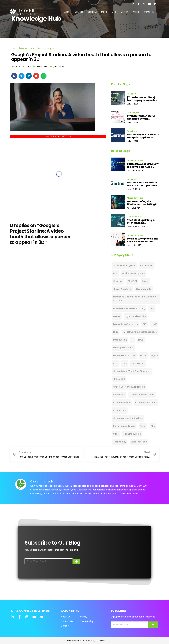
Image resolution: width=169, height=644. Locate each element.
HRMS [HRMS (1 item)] (154, 324)
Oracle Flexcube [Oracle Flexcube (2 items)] (122, 403)
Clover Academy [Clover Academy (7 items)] (122, 289)
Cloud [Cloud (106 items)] (145, 281)
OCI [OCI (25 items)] (125, 363)
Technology (45, 48)
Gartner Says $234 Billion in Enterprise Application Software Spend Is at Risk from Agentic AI (143, 136)
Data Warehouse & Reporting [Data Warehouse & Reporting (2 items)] (129, 308)
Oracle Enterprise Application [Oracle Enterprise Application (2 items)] (129, 387)
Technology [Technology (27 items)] (120, 442)
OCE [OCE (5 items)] (116, 363)
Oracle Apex (133, 112)
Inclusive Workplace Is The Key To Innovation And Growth (143, 240)
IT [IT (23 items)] (132, 340)
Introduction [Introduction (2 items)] (120, 340)
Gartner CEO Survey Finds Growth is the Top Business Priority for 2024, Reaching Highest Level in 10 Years (143, 184)
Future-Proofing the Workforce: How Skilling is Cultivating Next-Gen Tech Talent (143, 203)
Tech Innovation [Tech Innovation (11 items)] (132, 434)
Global (136, 12)
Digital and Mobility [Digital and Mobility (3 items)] (135, 316)
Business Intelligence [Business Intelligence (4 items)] (134, 273)
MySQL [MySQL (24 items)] (155, 356)
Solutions (92, 12)
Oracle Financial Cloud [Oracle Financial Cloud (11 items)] (142, 395)
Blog (114, 12)
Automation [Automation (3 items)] (147, 265)
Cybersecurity (134, 217)
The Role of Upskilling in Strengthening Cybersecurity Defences (141, 221)
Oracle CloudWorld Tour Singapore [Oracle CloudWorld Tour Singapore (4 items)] (132, 371)
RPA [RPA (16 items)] (153, 426)
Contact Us (150, 12)
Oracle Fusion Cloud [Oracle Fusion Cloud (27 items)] (146, 403)
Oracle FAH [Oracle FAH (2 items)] (119, 395)
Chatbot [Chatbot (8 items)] (118, 281)
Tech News (132, 94)
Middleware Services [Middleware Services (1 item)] (124, 356)
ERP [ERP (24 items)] (144, 324)
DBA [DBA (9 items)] (152, 308)
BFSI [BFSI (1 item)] (115, 273)
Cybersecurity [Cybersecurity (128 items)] (144, 289)
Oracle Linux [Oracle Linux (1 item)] (120, 410)
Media (104, 12)
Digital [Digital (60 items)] (117, 316)
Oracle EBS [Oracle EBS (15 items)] (119, 379)
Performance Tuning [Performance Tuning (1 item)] (124, 426)
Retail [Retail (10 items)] (143, 426)
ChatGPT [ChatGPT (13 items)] (132, 281)
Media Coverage (135, 198)
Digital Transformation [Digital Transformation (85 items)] (126, 324)
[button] (14, 76)
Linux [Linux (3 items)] (141, 340)
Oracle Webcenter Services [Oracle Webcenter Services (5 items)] (128, 418)
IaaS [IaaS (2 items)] (116, 332)
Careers (125, 12)
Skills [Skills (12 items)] (116, 434)
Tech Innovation (23, 48)
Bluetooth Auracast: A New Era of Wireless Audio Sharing (143, 165)
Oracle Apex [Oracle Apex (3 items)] (138, 363)
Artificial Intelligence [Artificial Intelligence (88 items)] (124, 265)
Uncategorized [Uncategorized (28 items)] (139, 442)
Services (79, 12)
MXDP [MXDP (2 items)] (143, 356)
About (67, 12)
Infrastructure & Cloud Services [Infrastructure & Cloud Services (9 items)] (140, 332)
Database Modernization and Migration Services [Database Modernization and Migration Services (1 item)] (135, 299)
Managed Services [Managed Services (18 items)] (123, 348)
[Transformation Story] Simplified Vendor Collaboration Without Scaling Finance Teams (141, 117)
